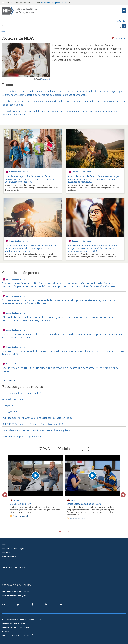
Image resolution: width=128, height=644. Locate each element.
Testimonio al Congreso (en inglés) (22, 393)
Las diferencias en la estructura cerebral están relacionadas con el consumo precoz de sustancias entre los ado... (31, 248)
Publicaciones (8, 552)
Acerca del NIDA (9, 556)
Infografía (8, 405)
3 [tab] (68, 532)
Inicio (3, 31)
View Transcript (19, 516)
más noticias (9, 380)
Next (122, 494)
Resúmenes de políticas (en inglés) (22, 436)
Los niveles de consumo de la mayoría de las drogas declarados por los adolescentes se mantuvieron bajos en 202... (93, 248)
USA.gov (6, 631)
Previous (4, 494)
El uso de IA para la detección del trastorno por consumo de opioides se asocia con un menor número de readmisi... (94, 179)
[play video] (36, 476)
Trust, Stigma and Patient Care (84, 504)
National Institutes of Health (14, 624)
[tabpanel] (36, 491)
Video (17, 500)
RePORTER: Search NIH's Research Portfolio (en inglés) (33, 424)
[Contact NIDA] (3, 605)
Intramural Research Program (14, 595)
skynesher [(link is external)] (45, 79)
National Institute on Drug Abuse (16, 627)
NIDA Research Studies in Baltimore (17, 592)
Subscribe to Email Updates (14, 567)
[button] (124, 11)
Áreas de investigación (15, 399)
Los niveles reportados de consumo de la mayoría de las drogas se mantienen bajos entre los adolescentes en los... (32, 179)
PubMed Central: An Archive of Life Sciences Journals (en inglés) (38, 418)
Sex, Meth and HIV (21, 504)
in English (121, 21)
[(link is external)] (18, 605)
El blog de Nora (11, 412)
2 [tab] (64, 532)
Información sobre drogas (13, 548)
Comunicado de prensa (19, 172)
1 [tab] (60, 532)
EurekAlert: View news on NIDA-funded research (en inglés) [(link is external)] (36, 430)
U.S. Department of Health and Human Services (22, 620)
